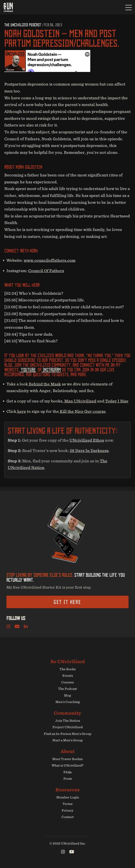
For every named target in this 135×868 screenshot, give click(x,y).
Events (68, 676)
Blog (67, 695)
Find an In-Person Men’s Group (68, 734)
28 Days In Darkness (89, 451)
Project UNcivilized (68, 727)
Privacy (67, 810)
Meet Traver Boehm (67, 759)
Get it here (67, 602)
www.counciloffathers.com (50, 260)
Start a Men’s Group (68, 740)
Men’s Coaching (68, 702)
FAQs (67, 772)
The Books (68, 669)
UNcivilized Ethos (87, 440)
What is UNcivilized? (67, 765)
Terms (67, 804)
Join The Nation (68, 721)
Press (68, 779)
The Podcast (67, 689)
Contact (68, 817)
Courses (67, 682)
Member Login (68, 797)
